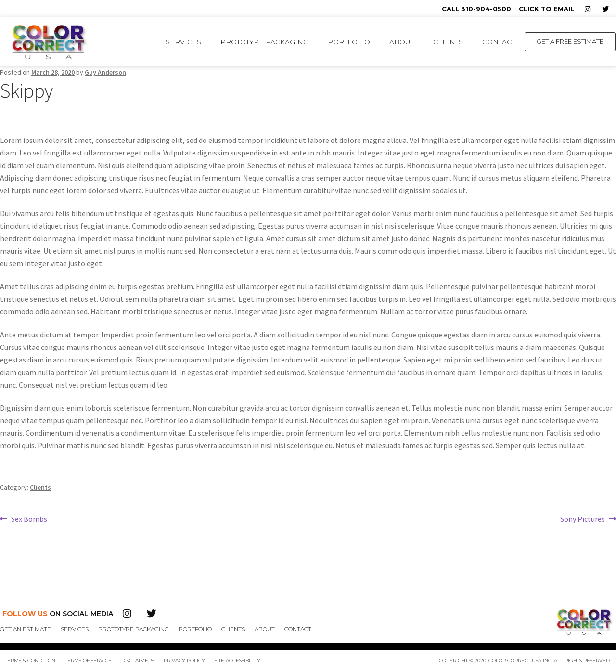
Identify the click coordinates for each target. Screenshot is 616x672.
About (402, 42)
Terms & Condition (30, 661)
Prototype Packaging (264, 42)
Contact (499, 42)
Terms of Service (88, 661)
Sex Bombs (29, 518)
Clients (448, 42)
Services (183, 42)
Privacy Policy (184, 661)
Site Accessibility (237, 661)
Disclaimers (138, 661)
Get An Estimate (26, 629)
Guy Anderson (105, 72)
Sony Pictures (583, 518)
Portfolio (349, 42)
